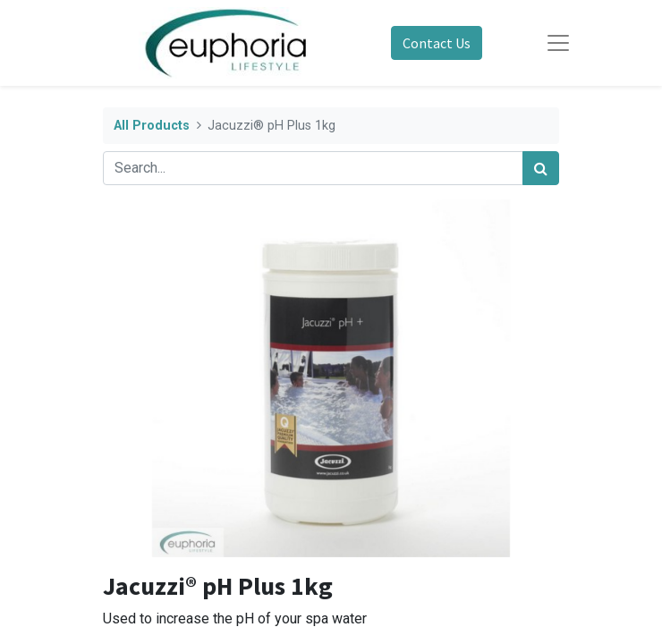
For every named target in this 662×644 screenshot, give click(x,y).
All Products (152, 126)
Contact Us (437, 43)
